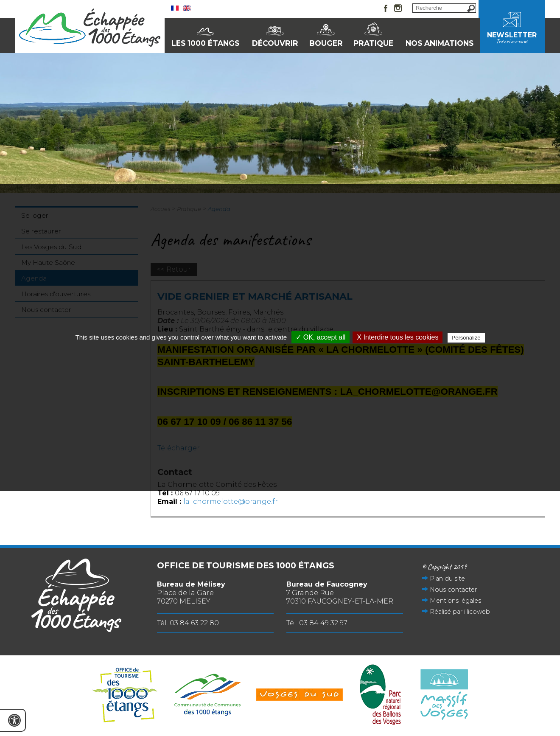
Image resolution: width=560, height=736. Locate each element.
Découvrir (275, 43)
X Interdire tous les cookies (398, 337)
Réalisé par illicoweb (460, 612)
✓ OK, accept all (321, 337)
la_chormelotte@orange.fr (231, 501)
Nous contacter (453, 590)
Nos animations (440, 43)
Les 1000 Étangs (205, 43)
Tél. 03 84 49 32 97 (317, 623)
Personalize (466, 338)
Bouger (326, 43)
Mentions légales (455, 601)
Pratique (373, 43)
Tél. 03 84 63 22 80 (188, 623)
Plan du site (447, 579)
